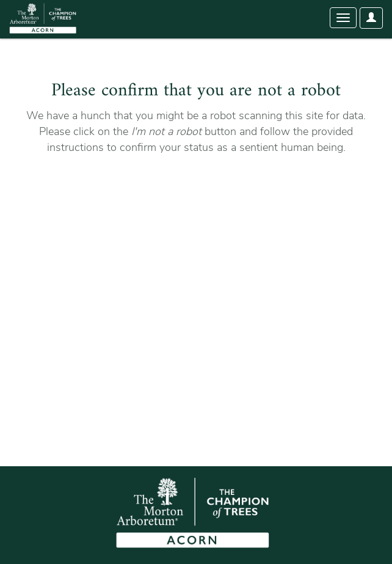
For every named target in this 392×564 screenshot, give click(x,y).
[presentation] (117, 194)
